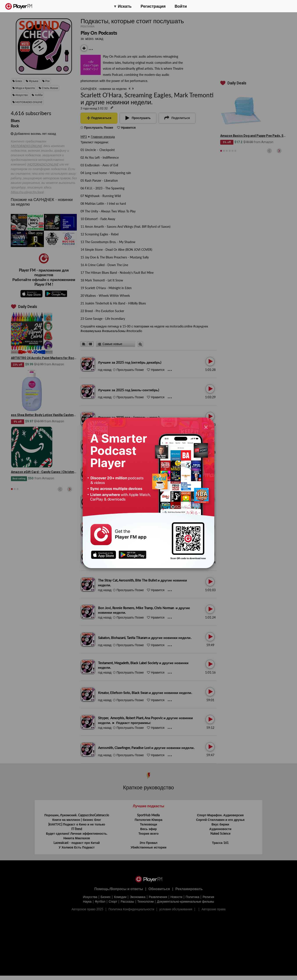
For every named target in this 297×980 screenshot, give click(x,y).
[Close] (206, 427)
